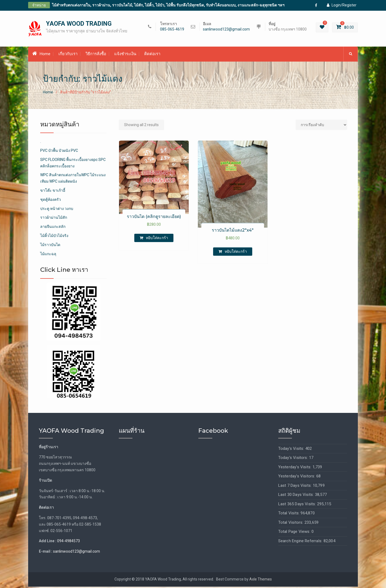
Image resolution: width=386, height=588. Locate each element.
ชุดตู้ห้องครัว (51, 201)
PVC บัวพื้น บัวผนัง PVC (59, 152)
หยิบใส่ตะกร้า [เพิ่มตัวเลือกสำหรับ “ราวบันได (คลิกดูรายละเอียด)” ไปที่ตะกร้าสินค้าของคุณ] (157, 239)
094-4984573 (68, 542)
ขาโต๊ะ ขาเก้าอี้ (53, 192)
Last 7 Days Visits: (296, 487)
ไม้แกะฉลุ (48, 255)
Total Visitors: (291, 524)
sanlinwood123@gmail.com (226, 30)
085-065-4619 (172, 30)
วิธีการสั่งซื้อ (96, 55)
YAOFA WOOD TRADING (79, 25)
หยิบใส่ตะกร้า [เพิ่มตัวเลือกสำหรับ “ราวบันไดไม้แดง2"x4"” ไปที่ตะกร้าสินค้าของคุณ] (236, 253)
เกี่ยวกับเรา (68, 55)
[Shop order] (321, 126)
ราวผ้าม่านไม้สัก (54, 219)
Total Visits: (289, 515)
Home (41, 55)
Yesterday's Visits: (295, 468)
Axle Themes (261, 581)
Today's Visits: (292, 450)
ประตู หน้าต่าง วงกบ (57, 210)
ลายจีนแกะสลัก (53, 228)
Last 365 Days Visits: (298, 505)
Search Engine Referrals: (301, 542)
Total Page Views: (295, 533)
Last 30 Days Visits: (297, 496)
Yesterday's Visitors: (297, 478)
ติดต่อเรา (152, 55)
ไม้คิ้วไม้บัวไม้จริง (54, 237)
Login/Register (342, 5)
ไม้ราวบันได (50, 246)
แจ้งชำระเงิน (125, 55)
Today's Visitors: (294, 459)
